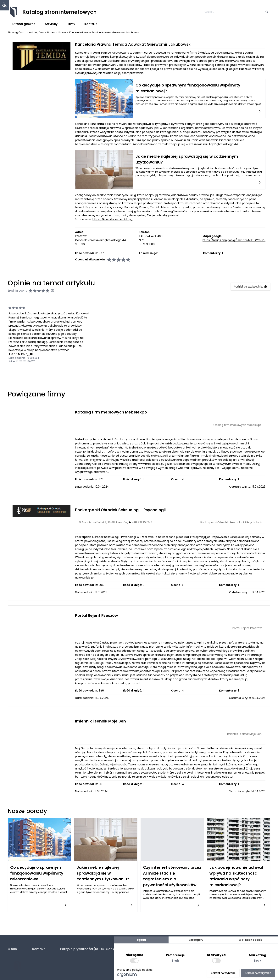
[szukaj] (236, 12)
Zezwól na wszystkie (258, 973)
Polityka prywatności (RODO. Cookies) (90, 949)
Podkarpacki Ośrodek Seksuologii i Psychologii (120, 510)
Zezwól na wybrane (223, 973)
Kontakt (91, 24)
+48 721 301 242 (142, 522)
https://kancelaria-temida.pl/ (113, 219)
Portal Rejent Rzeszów (97, 615)
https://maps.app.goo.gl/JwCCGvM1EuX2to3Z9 (234, 240)
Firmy (71, 24)
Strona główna (24, 24)
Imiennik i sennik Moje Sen (100, 721)
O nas (12, 949)
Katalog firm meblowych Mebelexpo (111, 412)
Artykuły (51, 24)
